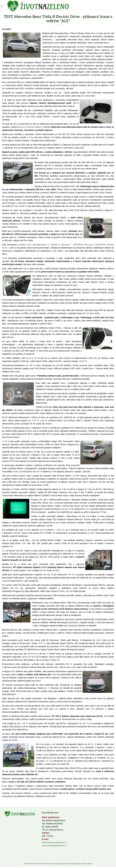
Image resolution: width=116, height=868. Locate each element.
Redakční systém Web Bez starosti (82, 864)
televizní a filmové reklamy (30, 127)
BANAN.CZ (44, 864)
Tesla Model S (20, 206)
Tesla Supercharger (62, 169)
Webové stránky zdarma (31, 864)
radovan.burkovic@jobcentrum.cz (54, 846)
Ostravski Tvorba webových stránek (59, 864)
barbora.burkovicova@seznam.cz (54, 842)
